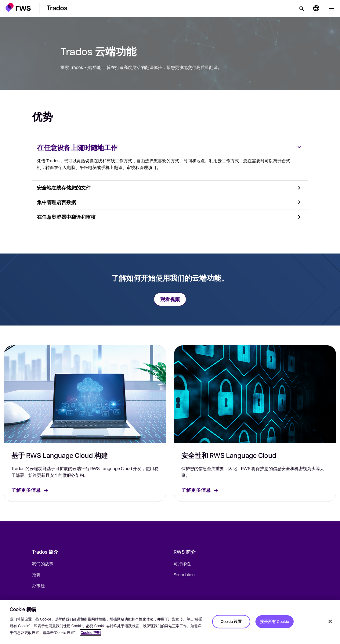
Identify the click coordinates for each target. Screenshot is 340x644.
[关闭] (330, 621)
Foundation (184, 574)
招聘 (36, 574)
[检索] (302, 9)
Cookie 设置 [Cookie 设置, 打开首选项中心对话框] (231, 621)
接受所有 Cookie (275, 621)
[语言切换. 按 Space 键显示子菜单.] (316, 9)
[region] (170, 622)
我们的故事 (43, 563)
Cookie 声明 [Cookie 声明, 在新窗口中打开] (91, 633)
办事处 (38, 585)
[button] (18, 7)
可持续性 (182, 563)
